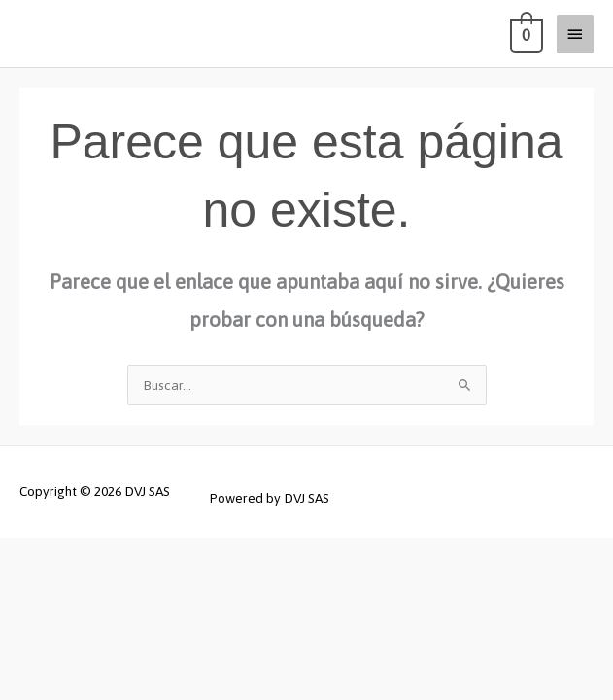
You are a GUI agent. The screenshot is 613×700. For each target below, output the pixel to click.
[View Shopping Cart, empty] (525, 34)
